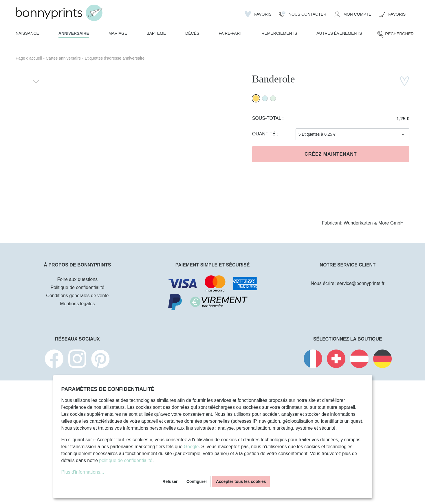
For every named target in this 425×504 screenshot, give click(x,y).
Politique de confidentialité (77, 287)
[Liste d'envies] (258, 14)
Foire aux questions (78, 279)
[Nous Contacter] (303, 14)
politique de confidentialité (126, 460)
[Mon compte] (352, 14)
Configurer (197, 481)
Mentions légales (77, 304)
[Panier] (392, 14)
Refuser (170, 481)
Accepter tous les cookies (241, 481)
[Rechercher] (395, 34)
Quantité (264, 134)
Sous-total (267, 118)
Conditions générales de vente (77, 296)
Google (191, 447)
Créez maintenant (331, 154)
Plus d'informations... (83, 472)
